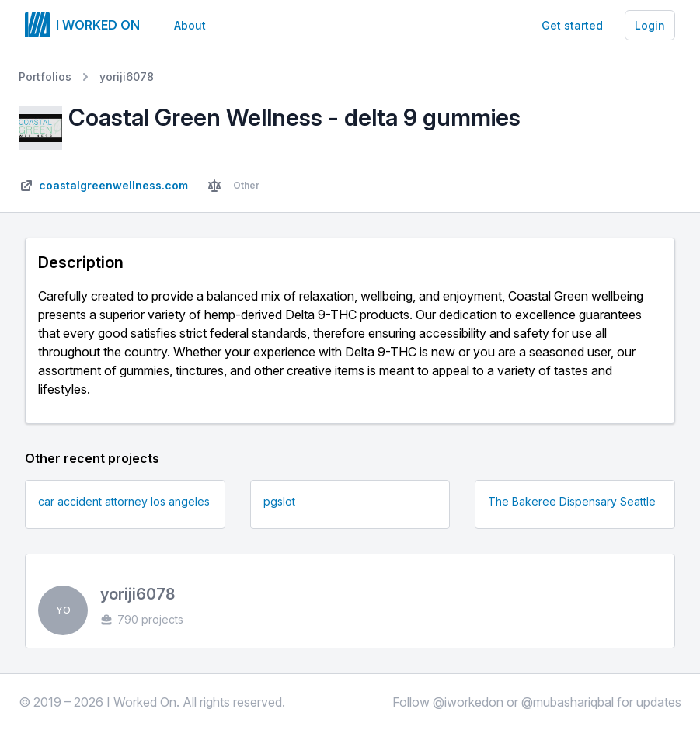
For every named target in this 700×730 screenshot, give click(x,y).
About (190, 25)
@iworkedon (468, 702)
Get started (572, 25)
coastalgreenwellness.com (113, 185)
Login (650, 25)
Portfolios (45, 76)
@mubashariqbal (568, 702)
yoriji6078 (127, 76)
